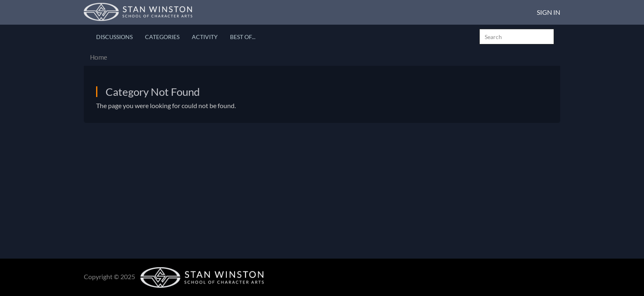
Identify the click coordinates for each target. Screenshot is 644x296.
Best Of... (243, 37)
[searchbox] (517, 37)
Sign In (549, 12)
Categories (162, 37)
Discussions (114, 37)
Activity (205, 37)
